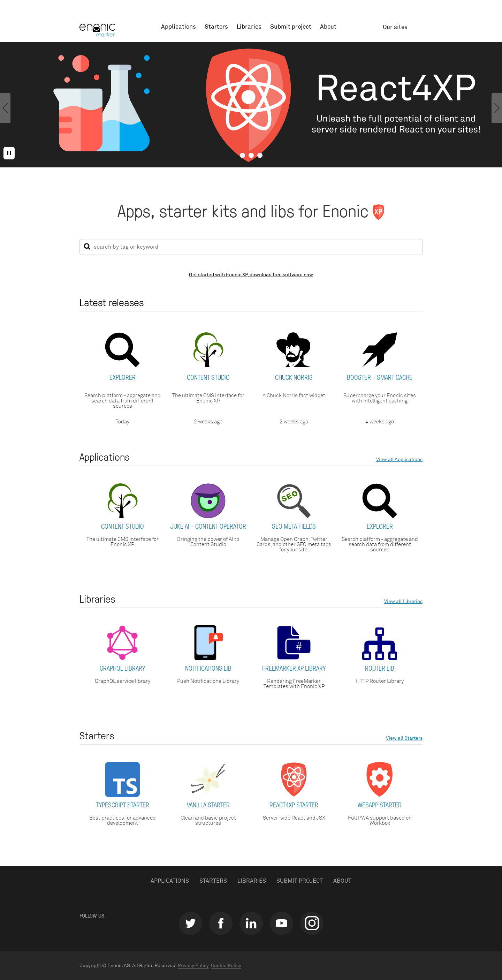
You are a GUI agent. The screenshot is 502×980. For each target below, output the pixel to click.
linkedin (251, 923)
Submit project (291, 27)
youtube (282, 923)
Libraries (249, 27)
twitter (191, 923)
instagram (312, 923)
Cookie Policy (226, 966)
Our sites (395, 27)
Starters (216, 27)
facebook (221, 923)
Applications (178, 27)
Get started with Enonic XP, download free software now (251, 275)
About (328, 27)
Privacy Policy (193, 966)
